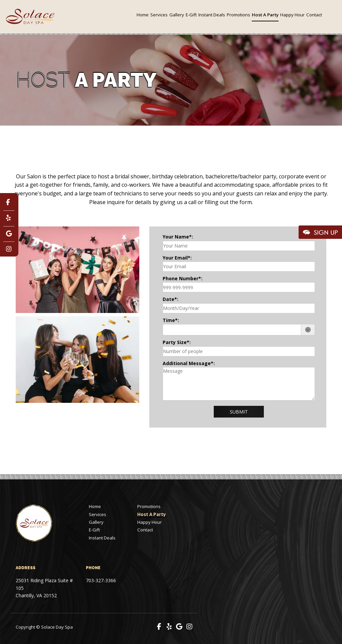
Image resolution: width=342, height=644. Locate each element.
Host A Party (265, 15)
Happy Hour (292, 15)
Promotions (238, 15)
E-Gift (191, 15)
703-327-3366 (101, 580)
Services (159, 15)
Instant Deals (212, 15)
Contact (314, 15)
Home (143, 15)
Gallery (177, 15)
